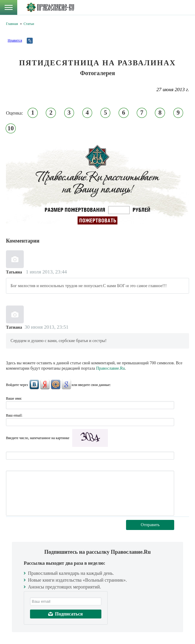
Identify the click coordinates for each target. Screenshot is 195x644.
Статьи (29, 24)
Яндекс (45, 384)
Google (66, 384)
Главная (12, 24)
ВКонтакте (34, 384)
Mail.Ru (56, 384)
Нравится (15, 40)
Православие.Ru (110, 368)
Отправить (150, 525)
